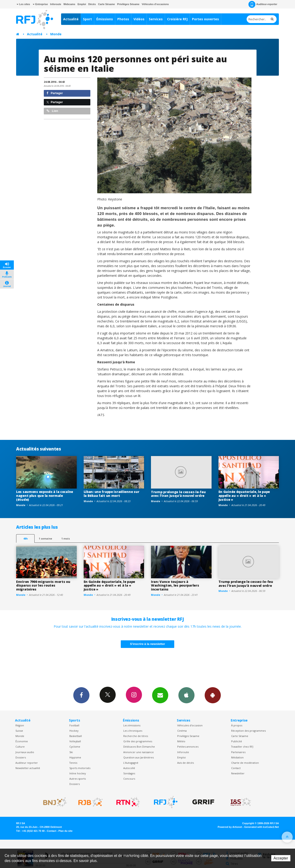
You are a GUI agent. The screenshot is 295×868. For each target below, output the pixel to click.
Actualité (71, 19)
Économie (22, 741)
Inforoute (56, 4)
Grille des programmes (138, 741)
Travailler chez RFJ (242, 747)
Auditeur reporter (27, 763)
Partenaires (238, 752)
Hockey (74, 731)
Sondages (129, 773)
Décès (92, 4)
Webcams (69, 4)
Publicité (237, 741)
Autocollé (129, 768)
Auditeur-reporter (263, 4)
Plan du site (65, 831)
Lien (52, 111)
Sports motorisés (80, 768)
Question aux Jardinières (139, 757)
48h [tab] (25, 538)
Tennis (73, 763)
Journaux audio (25, 752)
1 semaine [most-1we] (45, 538)
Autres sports (78, 779)
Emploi (82, 4)
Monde (56, 34)
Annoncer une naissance (139, 752)
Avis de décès (186, 763)
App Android (213, 695)
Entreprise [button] (40, 4)
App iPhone (186, 695)
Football (74, 725)
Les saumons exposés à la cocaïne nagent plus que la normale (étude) (45, 496)
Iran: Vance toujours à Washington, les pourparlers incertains (175, 586)
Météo (181, 741)
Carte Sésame (107, 4)
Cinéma (182, 731)
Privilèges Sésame (128, 4)
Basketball (76, 736)
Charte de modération (245, 763)
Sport (87, 19)
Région (20, 725)
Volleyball (75, 741)
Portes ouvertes (205, 19)
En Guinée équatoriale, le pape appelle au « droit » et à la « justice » (244, 496)
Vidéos (139, 19)
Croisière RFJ (177, 19)
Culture (20, 747)
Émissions (105, 19)
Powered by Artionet (230, 827)
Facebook (81, 695)
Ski (71, 752)
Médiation (237, 757)
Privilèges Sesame (188, 736)
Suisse (19, 731)
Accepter (281, 858)
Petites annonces (188, 747)
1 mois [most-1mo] (66, 538)
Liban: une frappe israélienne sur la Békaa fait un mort (112, 494)
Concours (129, 779)
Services (156, 19)
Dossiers (21, 757)
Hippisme (75, 757)
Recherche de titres (136, 736)
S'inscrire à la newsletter (147, 644)
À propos (237, 725)
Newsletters (160, 695)
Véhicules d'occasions (155, 4)
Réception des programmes (248, 731)
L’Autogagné (131, 763)
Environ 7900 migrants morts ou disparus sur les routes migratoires (43, 586)
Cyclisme (75, 747)
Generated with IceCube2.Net (262, 827)
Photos (123, 19)
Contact (236, 768)
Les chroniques (133, 731)
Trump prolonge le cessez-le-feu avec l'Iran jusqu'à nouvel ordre (178, 494)
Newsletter (238, 773)
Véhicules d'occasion (190, 725)
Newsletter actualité (28, 768)
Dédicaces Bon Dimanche (139, 747)
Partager (55, 93)
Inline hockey (78, 773)
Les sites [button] (23, 4)
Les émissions (132, 725)
